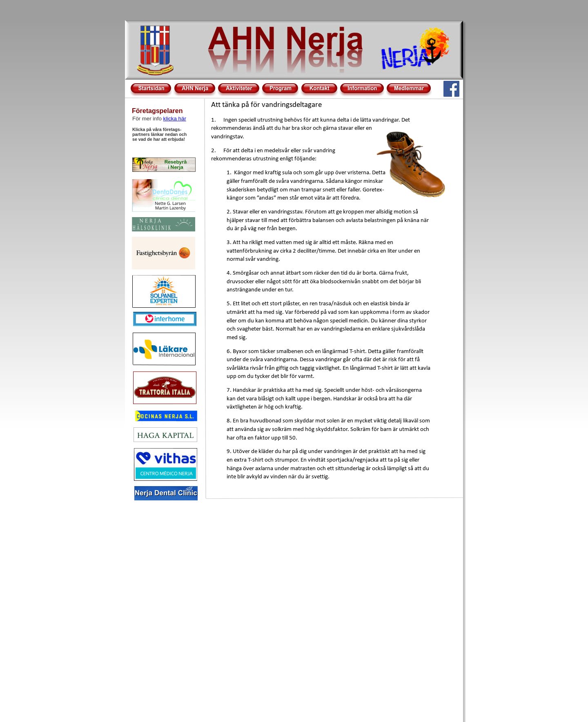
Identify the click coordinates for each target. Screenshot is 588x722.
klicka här (175, 119)
